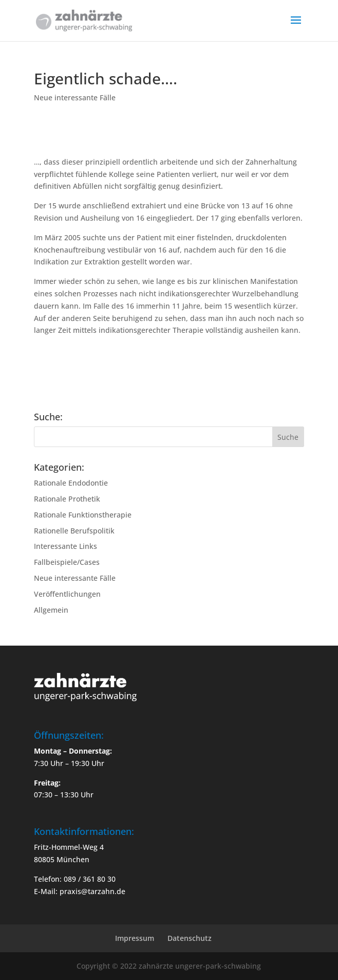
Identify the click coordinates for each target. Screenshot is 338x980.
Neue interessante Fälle (75, 97)
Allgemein (51, 610)
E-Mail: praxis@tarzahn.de (80, 891)
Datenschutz (190, 938)
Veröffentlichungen (67, 594)
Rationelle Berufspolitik (74, 531)
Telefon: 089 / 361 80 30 (75, 879)
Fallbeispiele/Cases (67, 562)
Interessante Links (65, 546)
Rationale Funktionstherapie (83, 515)
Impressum (135, 938)
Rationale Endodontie (71, 483)
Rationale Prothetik (67, 499)
